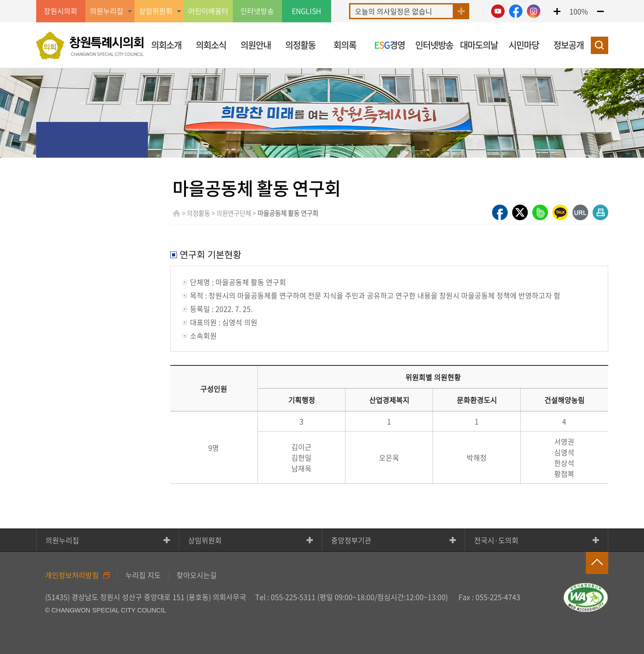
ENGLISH (307, 11)
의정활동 (300, 45)
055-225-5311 (293, 597)
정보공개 (568, 45)
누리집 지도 (143, 575)
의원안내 (256, 45)
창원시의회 (61, 11)
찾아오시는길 (197, 575)
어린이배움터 (208, 11)
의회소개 (166, 45)
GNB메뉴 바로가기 (322, 1)
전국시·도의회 (496, 540)
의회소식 (211, 45)
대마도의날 (479, 45)
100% (579, 11)
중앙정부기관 (351, 540)
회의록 (345, 45)
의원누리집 (62, 540)
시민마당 (524, 45)
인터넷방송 (257, 11)
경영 (389, 45)
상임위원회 (205, 540)
